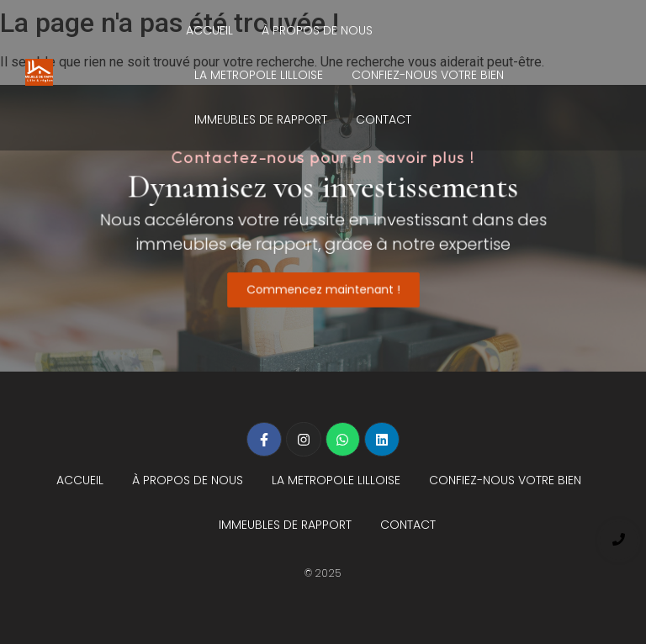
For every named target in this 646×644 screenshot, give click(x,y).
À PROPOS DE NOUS (317, 30)
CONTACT (384, 119)
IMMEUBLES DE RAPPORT (261, 119)
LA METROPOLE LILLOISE (259, 75)
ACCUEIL (209, 30)
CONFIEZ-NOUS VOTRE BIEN (428, 75)
